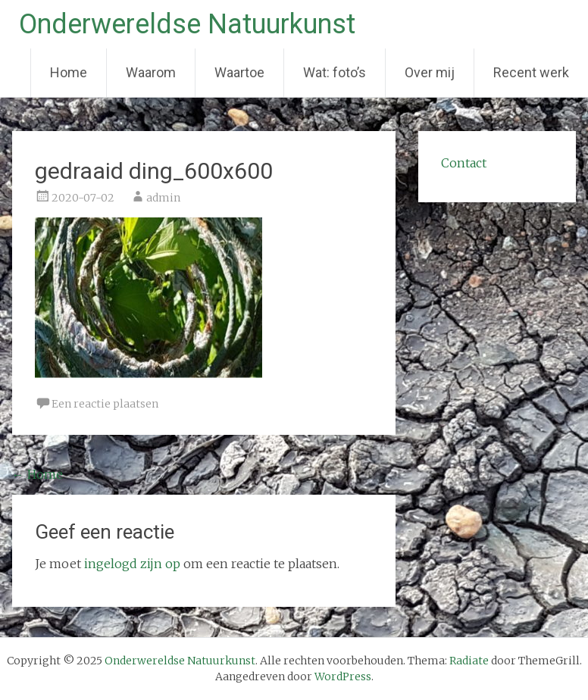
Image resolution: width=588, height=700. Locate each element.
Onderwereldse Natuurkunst (187, 24)
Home (69, 72)
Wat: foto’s (335, 72)
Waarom (151, 72)
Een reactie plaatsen (105, 404)
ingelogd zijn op (132, 564)
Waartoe (239, 72)
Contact (464, 163)
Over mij (430, 72)
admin (163, 198)
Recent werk (531, 72)
